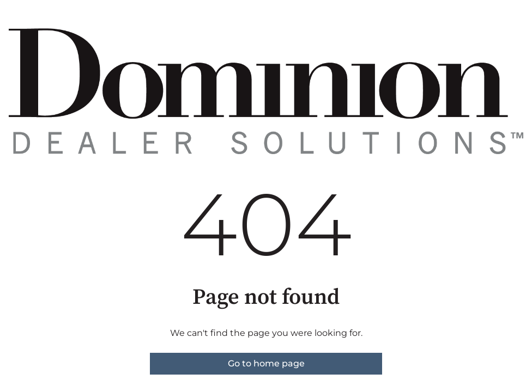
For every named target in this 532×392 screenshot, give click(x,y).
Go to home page (266, 363)
